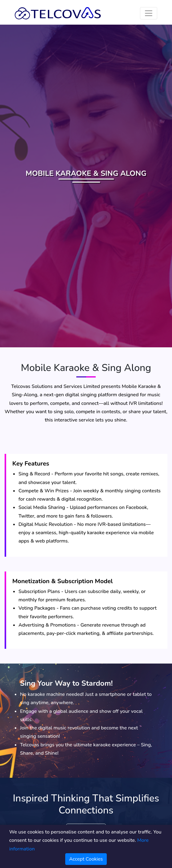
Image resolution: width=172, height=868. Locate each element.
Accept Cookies (86, 859)
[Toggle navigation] (149, 13)
